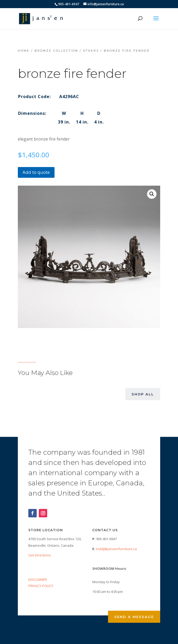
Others (91, 51)
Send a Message (134, 617)
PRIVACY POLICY (41, 586)
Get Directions (40, 555)
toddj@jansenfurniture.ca (116, 549)
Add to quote (36, 172)
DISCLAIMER (38, 579)
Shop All (143, 394)
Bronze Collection (56, 51)
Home (24, 51)
